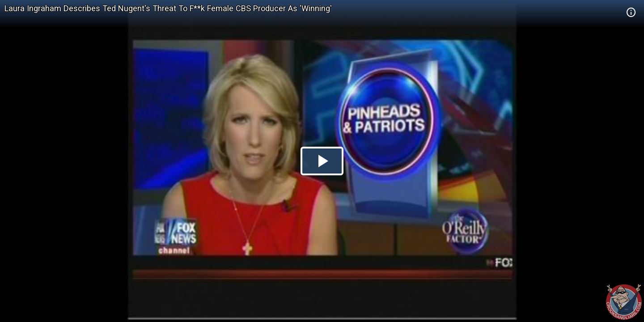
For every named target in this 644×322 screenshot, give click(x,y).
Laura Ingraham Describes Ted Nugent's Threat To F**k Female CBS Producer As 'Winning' (168, 8)
